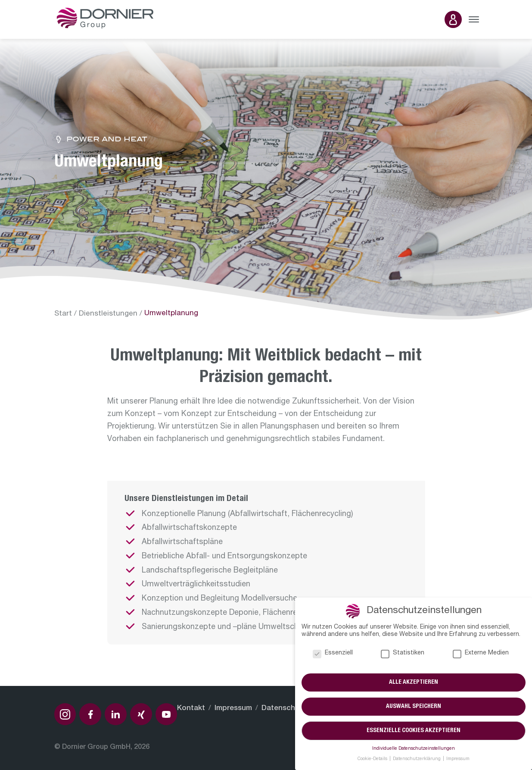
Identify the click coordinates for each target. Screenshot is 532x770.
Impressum (233, 709)
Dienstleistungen (108, 314)
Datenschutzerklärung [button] (417, 759)
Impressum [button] (458, 759)
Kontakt (191, 709)
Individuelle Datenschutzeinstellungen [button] (414, 749)
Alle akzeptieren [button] (414, 682)
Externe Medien (481, 653)
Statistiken (403, 653)
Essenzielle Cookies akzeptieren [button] (414, 731)
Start (63, 314)
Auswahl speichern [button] (414, 707)
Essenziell (333, 653)
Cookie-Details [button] (373, 759)
